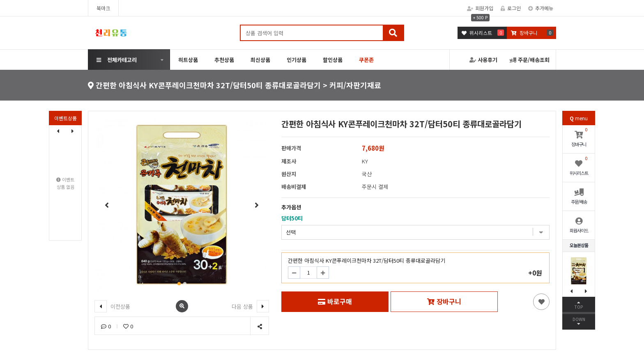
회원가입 (480, 8)
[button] (73, 131)
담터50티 (292, 218)
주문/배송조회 (530, 60)
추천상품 (224, 60)
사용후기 (483, 60)
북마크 (103, 8)
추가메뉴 (541, 8)
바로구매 (335, 301)
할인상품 (333, 60)
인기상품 (297, 60)
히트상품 (188, 60)
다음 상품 (250, 306)
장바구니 (444, 301)
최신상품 (260, 60)
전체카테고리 (117, 60)
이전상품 (112, 306)
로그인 (511, 8)
